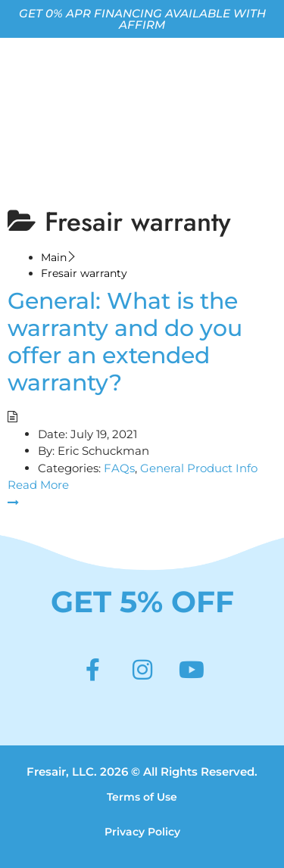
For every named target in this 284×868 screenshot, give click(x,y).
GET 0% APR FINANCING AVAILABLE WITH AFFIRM (142, 19)
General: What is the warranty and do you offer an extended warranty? (125, 342)
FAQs (119, 468)
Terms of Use (142, 797)
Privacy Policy (142, 832)
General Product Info (199, 468)
